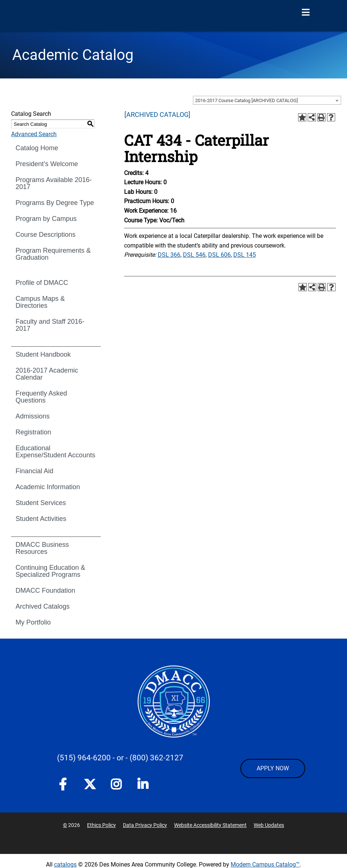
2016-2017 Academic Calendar (47, 374)
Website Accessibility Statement (210, 825)
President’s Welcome (47, 164)
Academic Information (48, 487)
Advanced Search (34, 134)
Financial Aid (34, 471)
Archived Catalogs (43, 606)
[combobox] (267, 100)
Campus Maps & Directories (40, 302)
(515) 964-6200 (84, 758)
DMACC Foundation (45, 591)
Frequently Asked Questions (41, 397)
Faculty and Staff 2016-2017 (50, 325)
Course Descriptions (46, 235)
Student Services (41, 503)
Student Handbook (43, 354)
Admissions (33, 416)
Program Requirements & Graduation (53, 254)
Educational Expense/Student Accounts (55, 452)
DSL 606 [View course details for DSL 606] (219, 255)
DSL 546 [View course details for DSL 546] (194, 255)
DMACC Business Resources (42, 548)
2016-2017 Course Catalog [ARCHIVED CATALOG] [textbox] (246, 100)
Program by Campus (46, 219)
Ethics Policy (101, 825)
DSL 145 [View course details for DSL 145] (245, 255)
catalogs (65, 864)
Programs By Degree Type (55, 203)
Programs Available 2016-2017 (54, 183)
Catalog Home (37, 148)
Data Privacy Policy (145, 825)
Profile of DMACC (42, 283)
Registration (33, 432)
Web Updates (269, 825)
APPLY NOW (273, 768)
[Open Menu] (306, 13)
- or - (120, 758)
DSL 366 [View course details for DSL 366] (169, 255)
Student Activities (41, 519)
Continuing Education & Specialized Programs (50, 571)
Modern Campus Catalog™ (265, 864)
